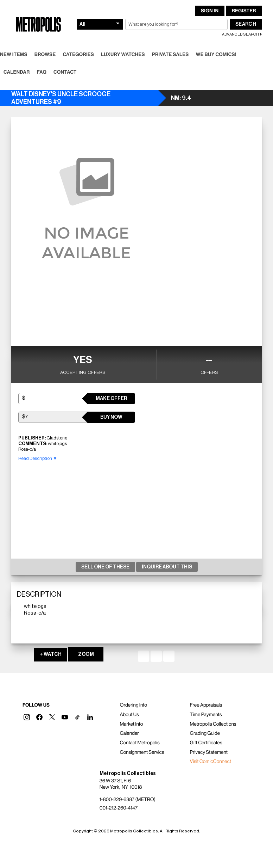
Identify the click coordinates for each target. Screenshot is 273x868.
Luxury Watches (123, 55)
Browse (45, 55)
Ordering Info (133, 705)
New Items (14, 55)
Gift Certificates (206, 743)
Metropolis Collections (213, 724)
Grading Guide (205, 733)
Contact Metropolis (139, 743)
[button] (27, 717)
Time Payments (206, 715)
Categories (78, 55)
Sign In (210, 11)
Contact (65, 72)
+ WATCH (51, 654)
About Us (129, 715)
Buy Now (111, 417)
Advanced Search (240, 34)
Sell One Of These (105, 567)
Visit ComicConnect (211, 762)
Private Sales (170, 55)
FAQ (42, 72)
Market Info (131, 724)
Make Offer (111, 399)
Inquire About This (167, 567)
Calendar (17, 72)
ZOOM (86, 654)
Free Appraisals (206, 705)
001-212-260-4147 (119, 808)
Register (244, 11)
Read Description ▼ (38, 458)
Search (246, 24)
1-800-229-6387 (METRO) (128, 800)
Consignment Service (142, 752)
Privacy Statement (209, 752)
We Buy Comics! (216, 55)
